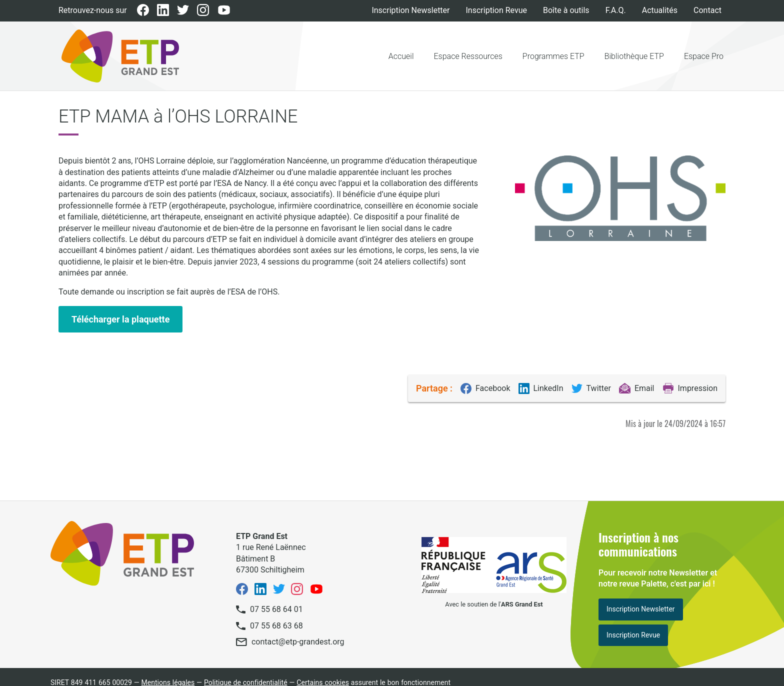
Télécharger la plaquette (120, 319)
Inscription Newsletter (410, 10)
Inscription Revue (496, 10)
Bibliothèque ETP (634, 56)
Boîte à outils (566, 10)
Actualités (660, 10)
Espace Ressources (468, 56)
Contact (707, 10)
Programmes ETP (553, 56)
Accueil (401, 56)
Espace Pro (704, 56)
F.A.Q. (616, 10)
